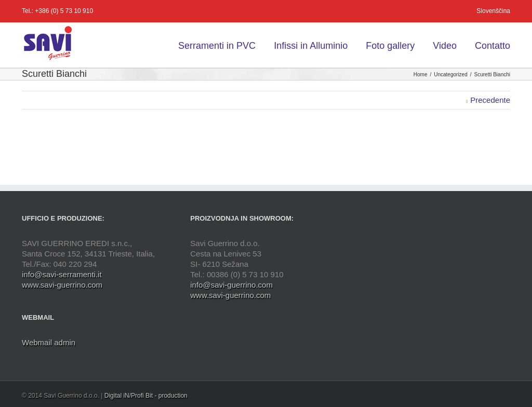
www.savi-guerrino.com (62, 285)
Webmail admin (49, 342)
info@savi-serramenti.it (62, 274)
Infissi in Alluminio (311, 46)
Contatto (493, 46)
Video (445, 46)
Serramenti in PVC (217, 46)
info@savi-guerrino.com (231, 285)
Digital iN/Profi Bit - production (146, 396)
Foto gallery (390, 46)
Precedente (490, 100)
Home (421, 74)
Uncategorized (450, 74)
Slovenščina (493, 11)
